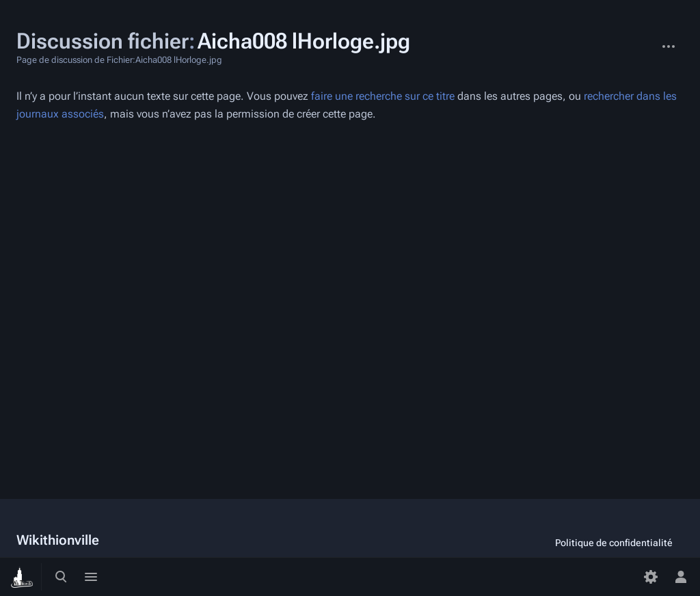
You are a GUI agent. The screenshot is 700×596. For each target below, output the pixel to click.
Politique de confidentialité (614, 543)
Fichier (643, 40)
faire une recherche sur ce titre (383, 96)
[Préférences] (651, 577)
